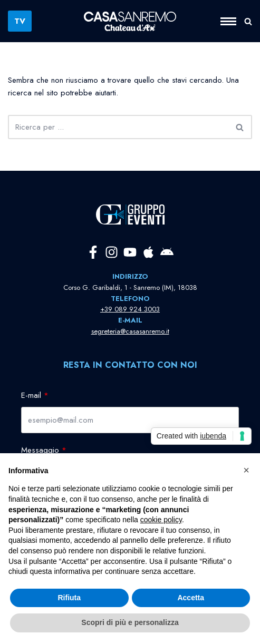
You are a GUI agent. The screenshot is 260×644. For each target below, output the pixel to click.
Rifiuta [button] (69, 598)
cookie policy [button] (161, 520)
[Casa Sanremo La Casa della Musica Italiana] (130, 21)
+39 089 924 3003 (130, 309)
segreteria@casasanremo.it (130, 331)
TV (20, 21)
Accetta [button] (191, 598)
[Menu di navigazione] (232, 21)
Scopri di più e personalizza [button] (130, 622)
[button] (246, 470)
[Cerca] (248, 21)
